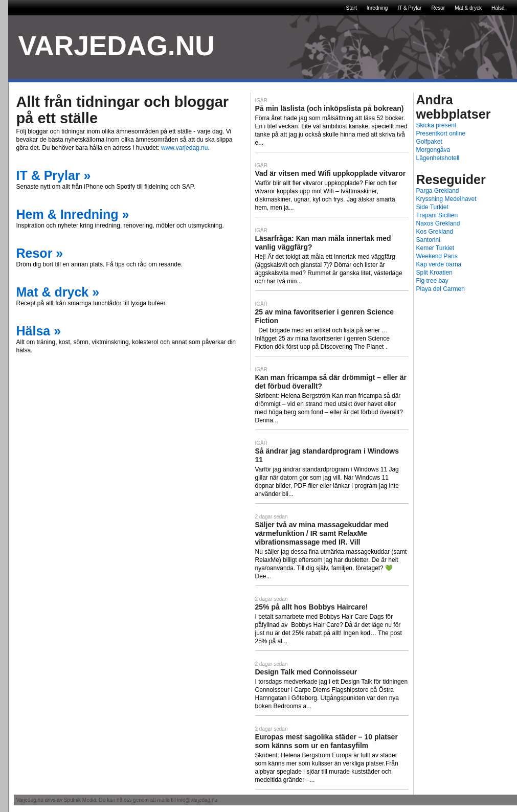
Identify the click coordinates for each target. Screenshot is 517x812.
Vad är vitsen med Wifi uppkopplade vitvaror (331, 173)
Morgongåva (433, 150)
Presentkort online (441, 133)
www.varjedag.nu (184, 148)
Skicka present (436, 125)
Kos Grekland (435, 232)
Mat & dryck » (58, 292)
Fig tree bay (432, 281)
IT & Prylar (409, 8)
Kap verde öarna (439, 264)
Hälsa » (39, 331)
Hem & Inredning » (73, 214)
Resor (438, 8)
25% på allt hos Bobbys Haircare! (312, 607)
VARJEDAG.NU (117, 46)
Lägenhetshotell (438, 158)
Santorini (428, 240)
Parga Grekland (438, 191)
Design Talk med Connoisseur (306, 672)
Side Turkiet (432, 207)
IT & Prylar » (54, 175)
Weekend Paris (437, 256)
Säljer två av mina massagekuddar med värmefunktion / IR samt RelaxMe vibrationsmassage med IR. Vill (322, 533)
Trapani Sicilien (437, 215)
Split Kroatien (434, 273)
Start (352, 8)
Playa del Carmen (441, 289)
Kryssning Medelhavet (446, 199)
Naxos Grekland (438, 223)
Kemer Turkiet (435, 248)
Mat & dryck (468, 8)
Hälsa (498, 8)
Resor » (40, 253)
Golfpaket (429, 142)
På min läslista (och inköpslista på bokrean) (330, 108)
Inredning (377, 8)
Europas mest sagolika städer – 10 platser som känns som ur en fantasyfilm (327, 741)
